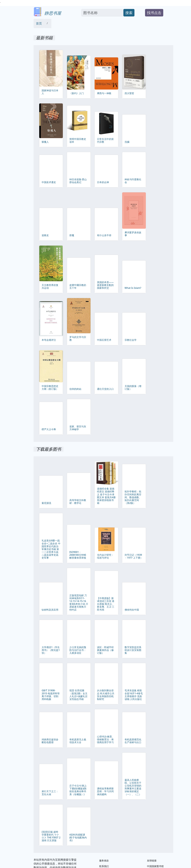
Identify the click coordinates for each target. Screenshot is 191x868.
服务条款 (104, 861)
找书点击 (154, 13)
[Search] (102, 13)
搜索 (129, 13)
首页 (39, 23)
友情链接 (152, 861)
